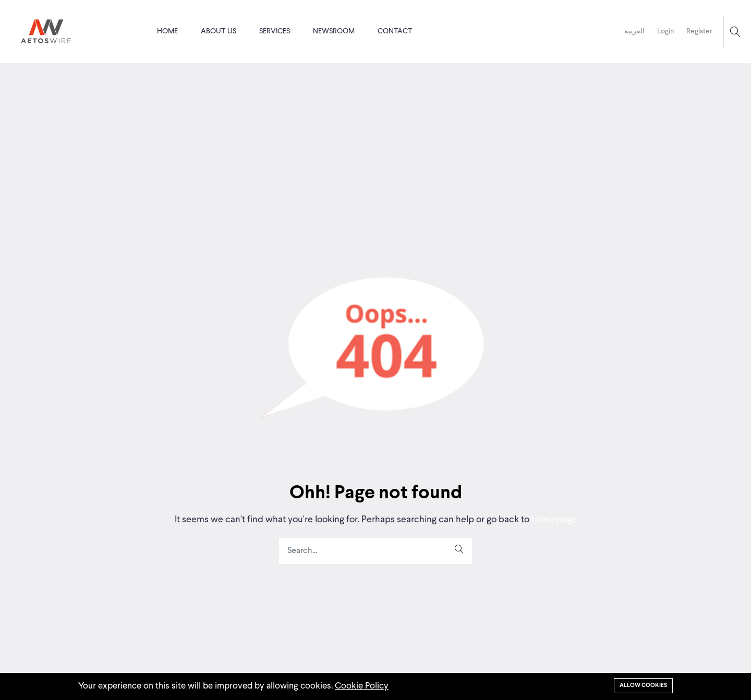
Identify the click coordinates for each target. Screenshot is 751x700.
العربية (634, 31)
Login (665, 31)
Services (275, 31)
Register (699, 31)
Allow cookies (643, 685)
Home (167, 31)
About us (219, 31)
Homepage (553, 520)
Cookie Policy (362, 686)
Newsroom (334, 31)
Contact (395, 31)
